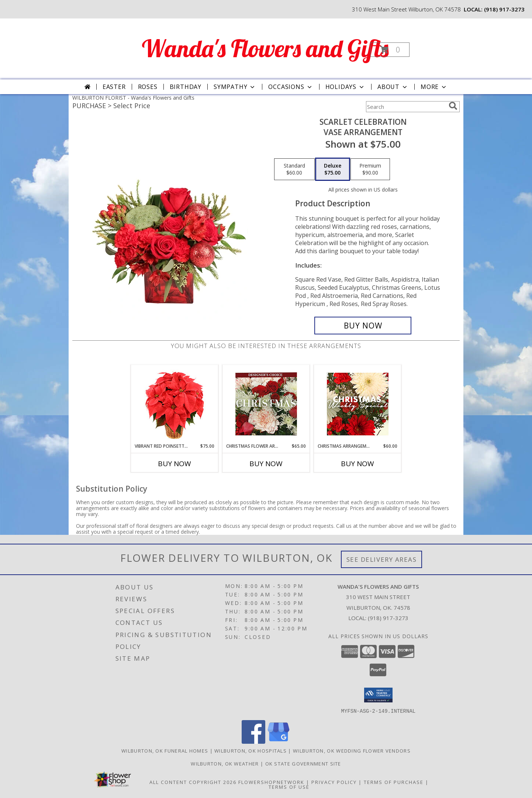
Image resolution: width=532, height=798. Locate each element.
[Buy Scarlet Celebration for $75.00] (363, 326)
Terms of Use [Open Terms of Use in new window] (289, 787)
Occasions (291, 87)
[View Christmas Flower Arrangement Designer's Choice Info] (266, 404)
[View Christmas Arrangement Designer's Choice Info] (358, 404)
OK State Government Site (303, 763)
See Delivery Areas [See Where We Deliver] (382, 559)
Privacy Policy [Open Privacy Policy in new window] (334, 782)
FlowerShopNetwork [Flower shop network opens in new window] (271, 782)
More (434, 87)
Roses (148, 87)
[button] (390, 50)
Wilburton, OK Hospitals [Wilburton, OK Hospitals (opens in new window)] (251, 750)
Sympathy (235, 87)
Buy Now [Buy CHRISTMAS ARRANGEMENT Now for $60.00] (357, 464)
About (393, 87)
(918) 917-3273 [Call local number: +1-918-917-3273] (504, 9)
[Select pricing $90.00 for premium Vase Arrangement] (370, 169)
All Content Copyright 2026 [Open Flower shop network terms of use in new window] (193, 782)
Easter (114, 87)
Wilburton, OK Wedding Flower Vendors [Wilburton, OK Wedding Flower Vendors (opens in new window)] (352, 750)
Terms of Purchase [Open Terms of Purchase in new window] (394, 782)
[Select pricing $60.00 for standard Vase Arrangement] (294, 169)
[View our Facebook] (253, 741)
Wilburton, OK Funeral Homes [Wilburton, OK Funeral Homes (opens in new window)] (165, 750)
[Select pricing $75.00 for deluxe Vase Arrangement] (333, 169)
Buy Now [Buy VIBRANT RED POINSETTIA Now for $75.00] (175, 464)
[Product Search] (406, 107)
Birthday (186, 87)
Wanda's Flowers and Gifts (265, 48)
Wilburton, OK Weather (225, 763)
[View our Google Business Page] (279, 741)
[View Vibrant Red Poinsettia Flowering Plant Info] (175, 404)
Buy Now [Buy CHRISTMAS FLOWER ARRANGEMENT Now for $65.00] (266, 464)
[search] (453, 106)
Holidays (345, 87)
